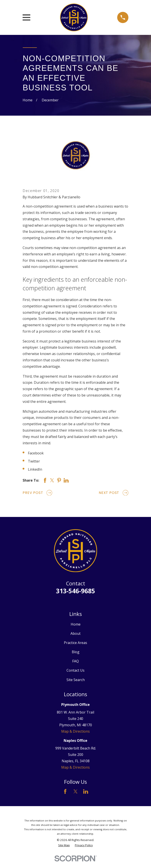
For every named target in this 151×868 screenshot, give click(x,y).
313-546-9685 (75, 591)
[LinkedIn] (86, 791)
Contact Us (75, 670)
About (75, 633)
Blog (76, 652)
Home (76, 624)
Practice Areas (75, 643)
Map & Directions (75, 731)
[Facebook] (65, 791)
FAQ (75, 661)
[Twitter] (75, 791)
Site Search (76, 680)
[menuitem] (64, 845)
